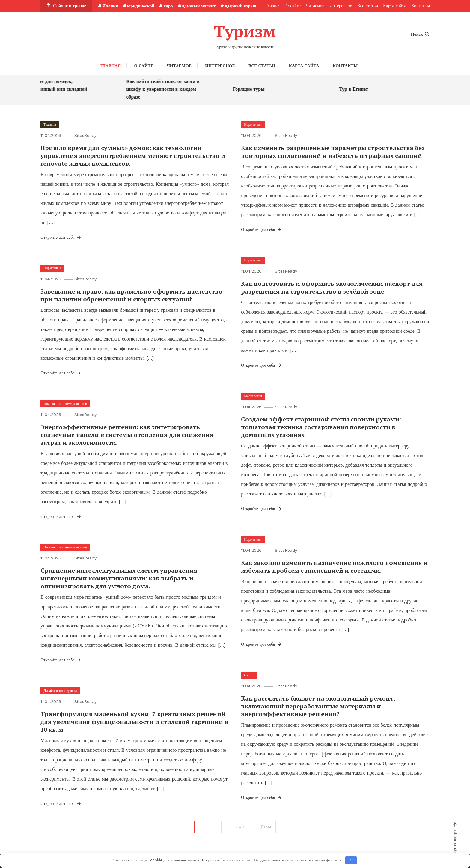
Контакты (421, 6)
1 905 (241, 827)
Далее (266, 827)
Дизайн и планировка (60, 690)
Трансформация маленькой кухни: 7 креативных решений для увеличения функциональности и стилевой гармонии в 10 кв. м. (134, 721)
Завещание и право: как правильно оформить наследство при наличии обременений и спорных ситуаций (131, 295)
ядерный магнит (199, 6)
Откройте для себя (61, 237)
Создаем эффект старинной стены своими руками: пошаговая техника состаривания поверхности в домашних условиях (321, 427)
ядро (168, 6)
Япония (110, 6)
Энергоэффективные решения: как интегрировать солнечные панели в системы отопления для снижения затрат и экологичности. (127, 434)
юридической (141, 6)
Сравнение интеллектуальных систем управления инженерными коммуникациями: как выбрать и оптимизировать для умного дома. (119, 578)
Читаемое (315, 6)
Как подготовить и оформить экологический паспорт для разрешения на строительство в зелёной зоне (332, 287)
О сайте (293, 6)
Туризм (245, 31)
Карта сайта (395, 6)
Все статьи (367, 6)
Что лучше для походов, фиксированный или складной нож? (58, 89)
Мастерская (253, 396)
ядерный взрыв (240, 6)
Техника (50, 124)
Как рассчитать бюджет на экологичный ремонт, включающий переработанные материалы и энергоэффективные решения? (318, 706)
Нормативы (253, 124)
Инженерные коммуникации (65, 403)
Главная (273, 6)
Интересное (341, 6)
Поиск (420, 34)
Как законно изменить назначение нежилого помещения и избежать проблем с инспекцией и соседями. (334, 566)
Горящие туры (253, 89)
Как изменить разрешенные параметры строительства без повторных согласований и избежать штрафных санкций (333, 151)
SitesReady (86, 135)
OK (351, 860)
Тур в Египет (358, 89)
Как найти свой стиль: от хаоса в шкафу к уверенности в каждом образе (167, 89)
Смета (249, 675)
